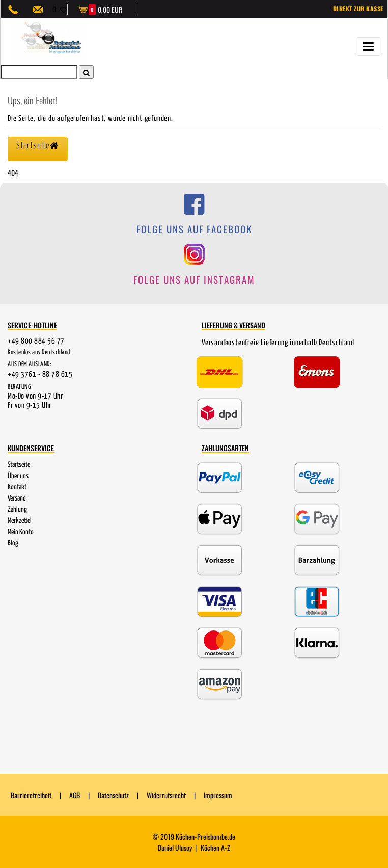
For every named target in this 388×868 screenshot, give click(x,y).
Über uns (18, 476)
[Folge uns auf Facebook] (194, 220)
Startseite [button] (36, 146)
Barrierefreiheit (31, 795)
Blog (13, 543)
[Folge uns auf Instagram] (194, 270)
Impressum (218, 795)
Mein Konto (21, 532)
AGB (75, 795)
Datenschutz (113, 795)
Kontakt (17, 487)
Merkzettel (20, 520)
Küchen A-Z (215, 847)
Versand (17, 498)
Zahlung (17, 509)
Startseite (19, 464)
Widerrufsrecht (166, 795)
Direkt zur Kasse (358, 8)
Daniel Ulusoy (175, 847)
